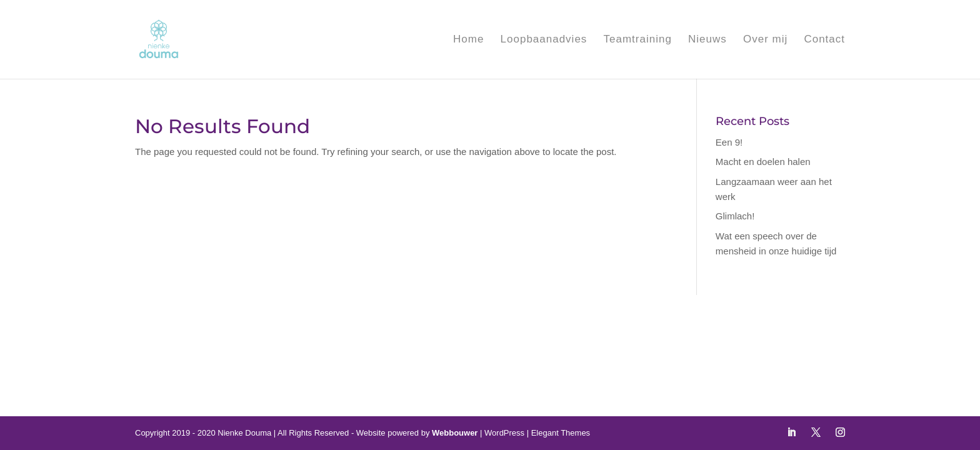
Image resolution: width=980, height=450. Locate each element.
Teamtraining (638, 40)
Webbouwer (455, 433)
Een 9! (729, 142)
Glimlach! (735, 216)
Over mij (765, 40)
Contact (824, 40)
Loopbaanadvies (544, 40)
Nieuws (707, 40)
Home (468, 40)
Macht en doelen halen (763, 162)
